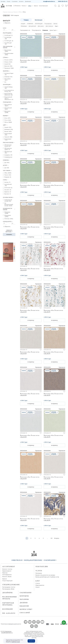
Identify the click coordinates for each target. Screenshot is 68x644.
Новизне (45, 30)
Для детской (32, 26)
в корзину (31, 70)
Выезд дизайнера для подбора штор (47, 577)
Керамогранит (7, 571)
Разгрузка (39, 573)
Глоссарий (25, 613)
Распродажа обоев (8, 589)
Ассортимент (9, 567)
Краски (5, 579)
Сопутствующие (7, 581)
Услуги (39, 571)
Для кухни (41, 26)
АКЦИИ (23, 24)
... (47, 538)
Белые (55, 24)
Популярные (48, 24)
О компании (15, 1)
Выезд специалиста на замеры (45, 575)
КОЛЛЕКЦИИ (39, 24)
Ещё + (57, 26)
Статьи (38, 583)
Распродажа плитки (9, 587)
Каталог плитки (7, 569)
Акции (37, 587)
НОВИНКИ (30, 24)
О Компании (25, 593)
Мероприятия (40, 585)
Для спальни (49, 26)
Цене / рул (54, 30)
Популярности (36, 30)
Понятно (31, 641)
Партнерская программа (8, 604)
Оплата (8, 1)
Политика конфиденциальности (11, 624)
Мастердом (8, 631)
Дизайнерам (28, 1)
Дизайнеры (7, 593)
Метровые (24, 26)
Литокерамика (7, 575)
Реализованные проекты (10, 598)
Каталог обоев (7, 577)
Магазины (24, 599)
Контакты (21, 1)
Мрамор (5, 573)
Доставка (3, 1)
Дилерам (24, 603)
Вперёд (57, 538)
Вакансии (24, 606)
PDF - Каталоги (9, 613)
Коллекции (39, 20)
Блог (38, 581)
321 (52, 538)
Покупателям (42, 567)
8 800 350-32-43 (63, 1)
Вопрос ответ (26, 609)
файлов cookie (16, 642)
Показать (9, 234)
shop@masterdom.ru (49, 1)
